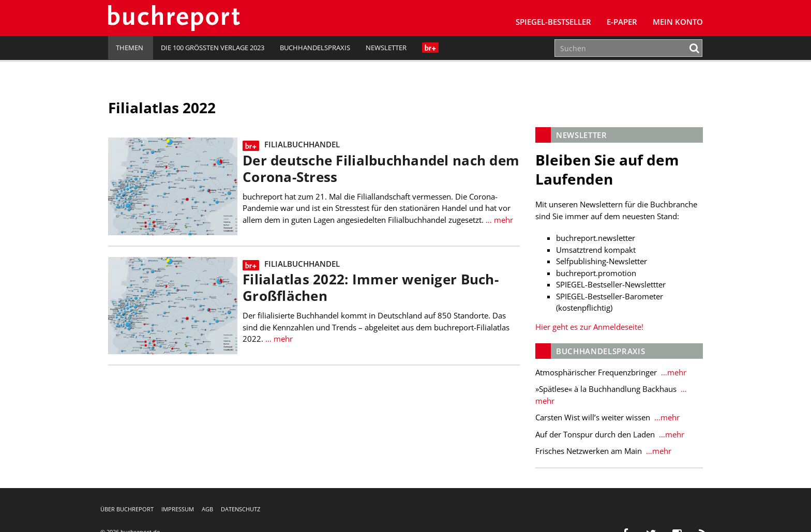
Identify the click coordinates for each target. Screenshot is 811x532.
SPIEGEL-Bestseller (553, 22)
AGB (207, 509)
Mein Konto (678, 22)
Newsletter (386, 48)
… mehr (498, 220)
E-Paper (622, 22)
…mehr (673, 372)
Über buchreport (127, 509)
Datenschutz (241, 509)
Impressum (178, 509)
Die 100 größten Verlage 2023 (213, 48)
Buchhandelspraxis (315, 48)
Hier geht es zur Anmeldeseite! (589, 327)
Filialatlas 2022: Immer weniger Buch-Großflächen (371, 288)
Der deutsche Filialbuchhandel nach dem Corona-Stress (381, 169)
